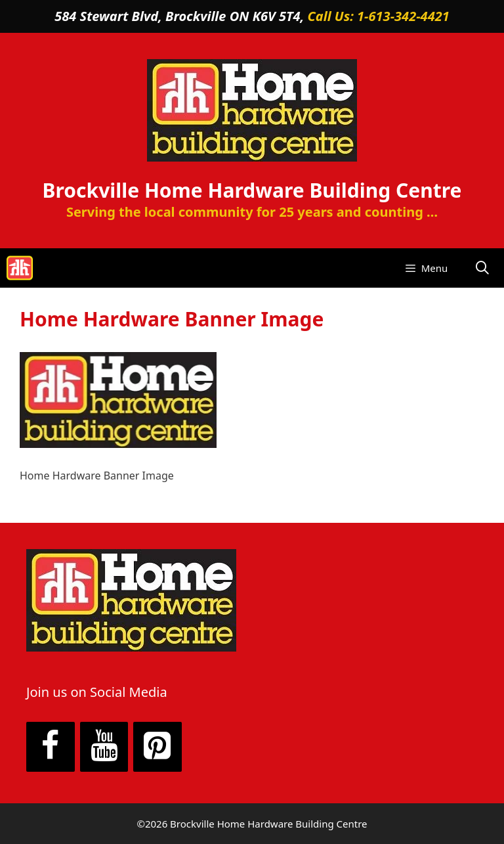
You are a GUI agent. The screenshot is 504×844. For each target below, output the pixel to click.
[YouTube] (104, 747)
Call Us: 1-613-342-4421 (379, 16)
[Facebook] (51, 747)
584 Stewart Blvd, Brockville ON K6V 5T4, (181, 16)
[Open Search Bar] (482, 268)
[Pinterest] (157, 747)
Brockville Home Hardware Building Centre (252, 190)
